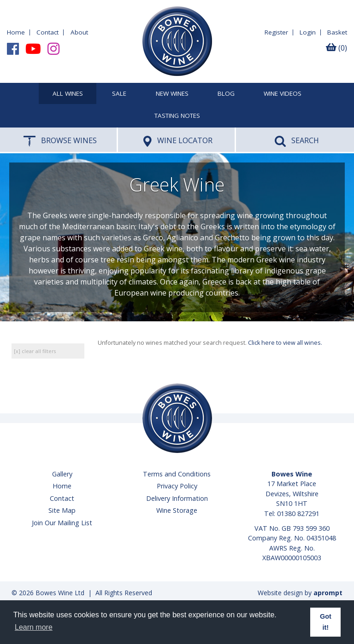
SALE (119, 94)
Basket (337, 32)
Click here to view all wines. (285, 343)
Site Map (62, 510)
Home (16, 32)
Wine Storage (177, 510)
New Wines (172, 94)
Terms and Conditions (177, 474)
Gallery (62, 474)
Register (276, 32)
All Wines (68, 94)
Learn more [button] (34, 627)
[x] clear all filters (35, 351)
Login (308, 32)
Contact (47, 32)
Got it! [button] (326, 622)
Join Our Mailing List (62, 523)
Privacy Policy (177, 486)
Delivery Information (177, 498)
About (79, 32)
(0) (336, 48)
